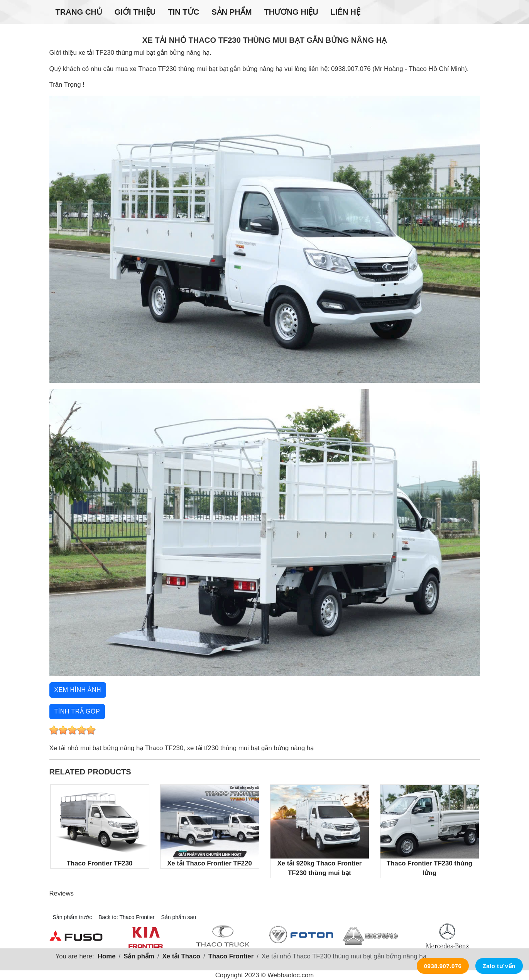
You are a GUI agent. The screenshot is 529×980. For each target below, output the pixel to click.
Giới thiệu (135, 12)
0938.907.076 (443, 966)
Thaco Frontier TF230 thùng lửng (430, 831)
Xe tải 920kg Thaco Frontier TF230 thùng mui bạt (320, 831)
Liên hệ (346, 12)
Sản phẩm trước (73, 917)
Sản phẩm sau (178, 917)
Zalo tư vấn (499, 966)
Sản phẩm (232, 12)
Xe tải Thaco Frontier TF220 (210, 826)
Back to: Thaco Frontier (126, 917)
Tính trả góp (77, 711)
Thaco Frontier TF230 (100, 826)
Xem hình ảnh (78, 690)
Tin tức (183, 12)
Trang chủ (79, 12)
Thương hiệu (291, 12)
